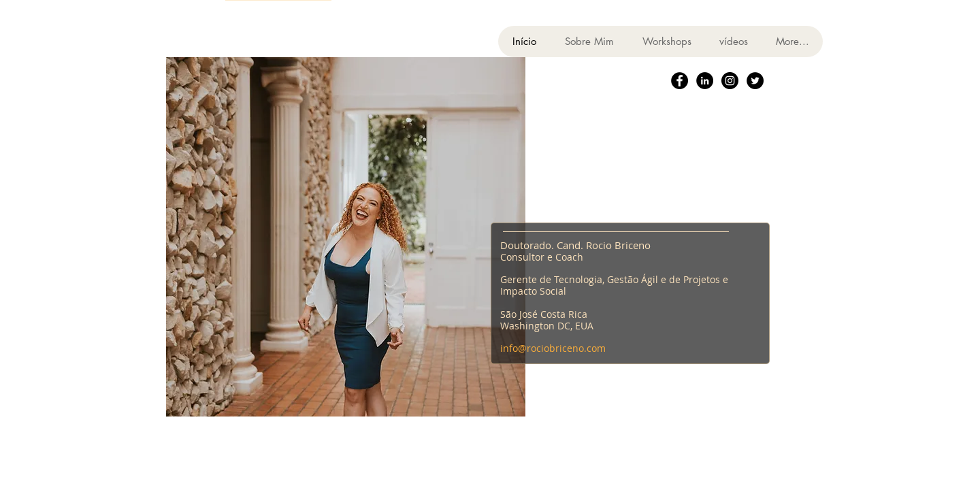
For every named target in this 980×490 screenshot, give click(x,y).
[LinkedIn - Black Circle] (705, 81)
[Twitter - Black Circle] (755, 81)
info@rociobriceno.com (553, 348)
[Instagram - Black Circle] (730, 81)
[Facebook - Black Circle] (680, 81)
